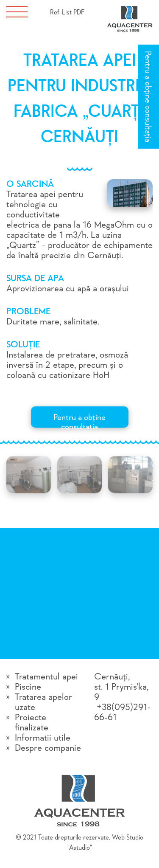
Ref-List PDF (67, 13)
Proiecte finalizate (32, 723)
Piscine (28, 687)
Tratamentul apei (46, 677)
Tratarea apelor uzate (43, 702)
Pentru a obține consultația (148, 97)
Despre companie (48, 748)
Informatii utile (43, 738)
